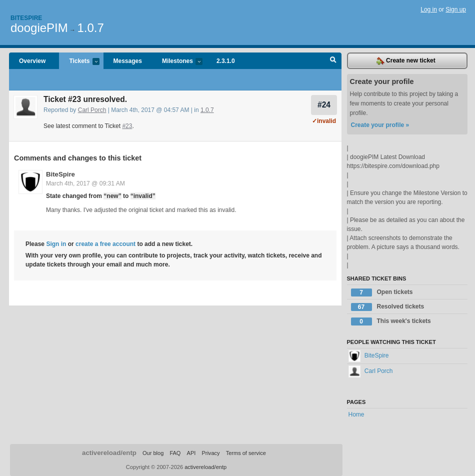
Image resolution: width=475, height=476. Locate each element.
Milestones (177, 62)
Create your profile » (380, 125)
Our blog (153, 453)
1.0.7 (90, 28)
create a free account (105, 244)
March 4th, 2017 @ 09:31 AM (85, 183)
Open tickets (382, 292)
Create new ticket (406, 61)
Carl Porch (92, 110)
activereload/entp (109, 453)
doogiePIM (39, 28)
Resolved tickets (388, 307)
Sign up (456, 9)
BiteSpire (60, 174)
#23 (127, 126)
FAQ (175, 453)
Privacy (210, 453)
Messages (128, 61)
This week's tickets (391, 321)
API (191, 453)
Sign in (56, 244)
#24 (324, 105)
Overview (32, 61)
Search (333, 61)
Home (356, 414)
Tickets (79, 62)
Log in (429, 9)
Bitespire (26, 18)
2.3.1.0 (226, 61)
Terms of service (246, 453)
